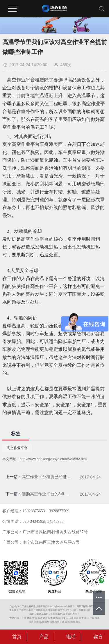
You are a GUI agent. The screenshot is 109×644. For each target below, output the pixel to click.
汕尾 (52, 622)
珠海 (56, 618)
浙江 (78, 622)
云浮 (71, 618)
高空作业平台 (17, 448)
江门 (60, 618)
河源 (36, 622)
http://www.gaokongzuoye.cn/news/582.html (54, 459)
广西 (62, 622)
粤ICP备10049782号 (87, 606)
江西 (67, 622)
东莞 (50, 618)
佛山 (29, 618)
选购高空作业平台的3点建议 (46, 494)
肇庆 (66, 618)
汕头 (31, 622)
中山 (35, 618)
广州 (24, 618)
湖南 (73, 622)
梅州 (97, 618)
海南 (57, 622)
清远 (40, 618)
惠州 (45, 618)
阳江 (76, 618)
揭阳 (42, 622)
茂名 (92, 618)
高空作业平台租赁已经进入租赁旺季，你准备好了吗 (46, 477)
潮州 (47, 622)
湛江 (87, 618)
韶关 (81, 618)
